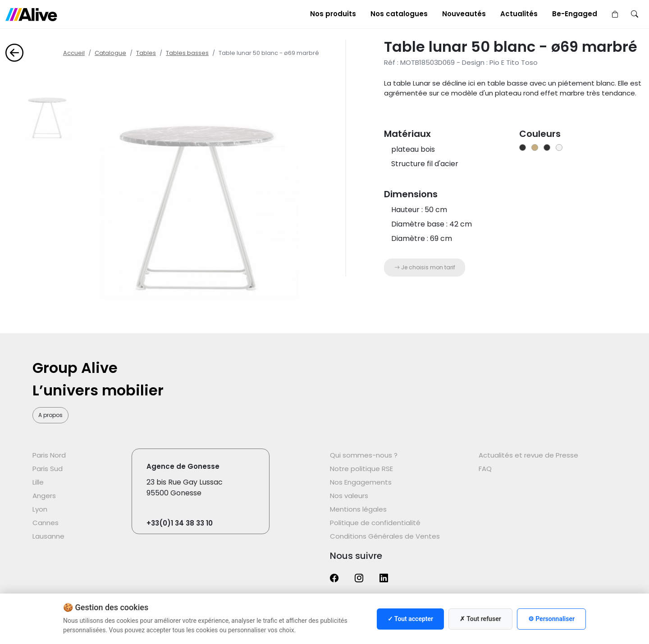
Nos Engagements (361, 482)
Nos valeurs (349, 496)
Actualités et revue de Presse (528, 455)
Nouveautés (464, 14)
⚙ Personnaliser (551, 619)
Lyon (40, 509)
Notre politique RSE (361, 469)
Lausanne (48, 536)
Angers (44, 496)
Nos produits (333, 14)
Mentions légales (358, 509)
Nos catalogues (399, 14)
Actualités (519, 14)
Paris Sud (48, 469)
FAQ (485, 469)
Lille (38, 482)
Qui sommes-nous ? (364, 455)
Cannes (46, 523)
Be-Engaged (575, 14)
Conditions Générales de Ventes (385, 536)
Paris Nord (49, 455)
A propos (50, 415)
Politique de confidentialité (375, 523)
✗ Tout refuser (480, 619)
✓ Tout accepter (410, 619)
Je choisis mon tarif (425, 267)
